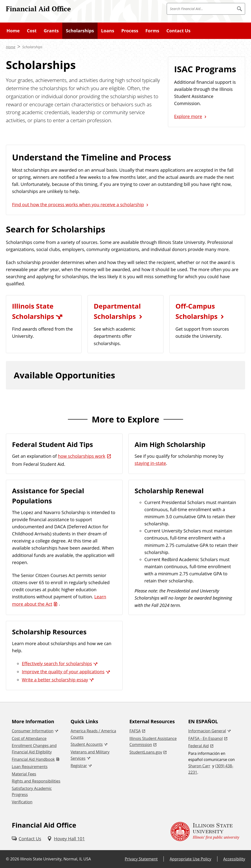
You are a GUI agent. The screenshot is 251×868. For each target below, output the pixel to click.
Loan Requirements (30, 767)
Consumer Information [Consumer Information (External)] (33, 731)
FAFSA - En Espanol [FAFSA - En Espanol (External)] (206, 738)
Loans (108, 31)
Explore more (188, 116)
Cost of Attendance (29, 738)
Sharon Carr (199, 766)
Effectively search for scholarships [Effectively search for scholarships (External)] (57, 663)
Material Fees (24, 774)
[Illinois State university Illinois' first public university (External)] (205, 832)
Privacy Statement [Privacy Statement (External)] (141, 859)
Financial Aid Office (38, 9)
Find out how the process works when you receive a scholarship (78, 205)
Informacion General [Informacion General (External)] (207, 731)
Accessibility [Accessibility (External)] (234, 859)
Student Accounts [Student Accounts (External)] (87, 744)
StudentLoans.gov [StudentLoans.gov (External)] (146, 752)
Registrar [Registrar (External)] (79, 766)
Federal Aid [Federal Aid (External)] (199, 746)
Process (130, 31)
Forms (152, 31)
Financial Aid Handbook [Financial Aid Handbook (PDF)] (33, 759)
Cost (32, 31)
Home (13, 31)
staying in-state (150, 463)
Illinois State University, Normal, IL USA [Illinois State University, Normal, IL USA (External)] (56, 859)
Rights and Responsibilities (36, 781)
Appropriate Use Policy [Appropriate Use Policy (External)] (190, 859)
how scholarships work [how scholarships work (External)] (82, 456)
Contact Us (178, 31)
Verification (22, 802)
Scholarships (80, 31)
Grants (51, 31)
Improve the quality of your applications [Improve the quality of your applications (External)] (63, 672)
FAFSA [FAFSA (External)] (135, 731)
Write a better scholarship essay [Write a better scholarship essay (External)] (55, 680)
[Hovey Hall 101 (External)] (66, 839)
